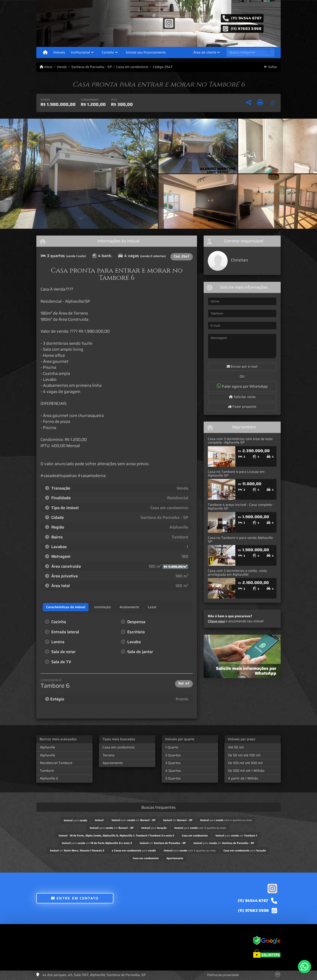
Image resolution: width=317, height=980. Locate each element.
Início (46, 67)
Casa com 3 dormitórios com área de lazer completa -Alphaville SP (240, 441)
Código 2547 (163, 67)
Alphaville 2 (49, 778)
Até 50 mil (236, 747)
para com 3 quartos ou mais (200, 828)
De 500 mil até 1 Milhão (246, 771)
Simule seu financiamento (146, 52)
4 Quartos (173, 771)
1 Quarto (172, 747)
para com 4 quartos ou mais (226, 820)
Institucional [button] (80, 52)
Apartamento (113, 763)
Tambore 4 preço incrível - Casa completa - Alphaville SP (241, 507)
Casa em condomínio (132, 67)
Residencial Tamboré (56, 763)
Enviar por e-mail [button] (242, 367)
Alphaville (47, 747)
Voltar (271, 67)
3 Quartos (173, 763)
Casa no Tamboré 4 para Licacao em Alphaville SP (236, 474)
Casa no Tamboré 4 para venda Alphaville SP (240, 540)
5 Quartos (173, 778)
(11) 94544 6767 (246, 18)
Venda (62, 67)
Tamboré (47, 771)
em (178, 820)
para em (134, 820)
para (76, 820)
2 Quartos (173, 755)
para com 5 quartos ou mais (190, 850)
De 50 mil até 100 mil (244, 755)
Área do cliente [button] (205, 52)
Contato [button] (108, 52)
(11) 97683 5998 (246, 28)
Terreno (109, 755)
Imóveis (59, 52)
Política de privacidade (223, 975)
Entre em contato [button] (75, 898)
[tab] (66, 607)
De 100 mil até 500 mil (245, 763)
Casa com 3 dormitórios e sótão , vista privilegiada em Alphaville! (237, 573)
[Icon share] (169, 23)
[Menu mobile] (45, 52)
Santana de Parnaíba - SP (92, 67)
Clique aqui (216, 621)
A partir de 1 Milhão (243, 778)
